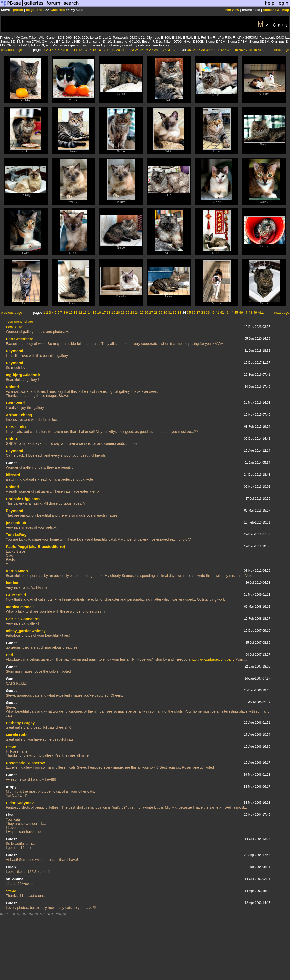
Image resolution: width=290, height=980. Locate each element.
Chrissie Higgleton (23, 499)
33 (179, 50)
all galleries (35, 10)
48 (250, 50)
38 (203, 50)
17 (104, 50)
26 (146, 50)
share (29, 322)
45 (236, 50)
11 (75, 50)
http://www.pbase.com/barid (212, 659)
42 (222, 50)
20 (118, 50)
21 (123, 50)
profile (18, 10)
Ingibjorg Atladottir (23, 375)
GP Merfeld (16, 595)
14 (90, 50)
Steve (11, 747)
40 (213, 50)
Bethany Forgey (20, 723)
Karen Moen (17, 571)
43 (227, 50)
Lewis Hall (15, 327)
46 (241, 50)
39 (208, 50)
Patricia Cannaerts (23, 619)
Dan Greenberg (20, 339)
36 (194, 50)
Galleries (57, 10)
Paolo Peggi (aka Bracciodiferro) (35, 547)
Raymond (15, 351)
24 (137, 50)
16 (99, 50)
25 (142, 50)
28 (156, 50)
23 (132, 50)
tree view (232, 10)
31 (170, 50)
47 (246, 50)
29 (161, 50)
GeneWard (15, 403)
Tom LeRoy (16, 535)
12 (80, 50)
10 (71, 50)
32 (175, 50)
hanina (12, 583)
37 (198, 50)
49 (255, 50)
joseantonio (17, 523)
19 (113, 50)
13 (85, 50)
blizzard (13, 475)
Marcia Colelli (18, 735)
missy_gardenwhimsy (26, 631)
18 (109, 50)
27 (151, 50)
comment (15, 322)
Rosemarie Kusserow (25, 763)
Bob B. (12, 439)
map (286, 10)
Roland (12, 387)
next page (282, 50)
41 (217, 50)
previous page (11, 50)
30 (165, 50)
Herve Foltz (16, 427)
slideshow (271, 10)
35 (189, 50)
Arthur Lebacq (19, 415)
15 (94, 50)
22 (127, 50)
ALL (261, 50)
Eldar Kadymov (20, 803)
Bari (10, 655)
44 (231, 50)
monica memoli (20, 607)
